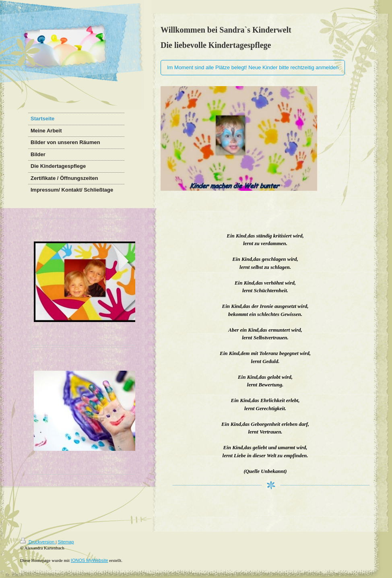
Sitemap (66, 542)
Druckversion (38, 542)
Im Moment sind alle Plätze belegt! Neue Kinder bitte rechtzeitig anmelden (253, 67)
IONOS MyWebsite (90, 560)
